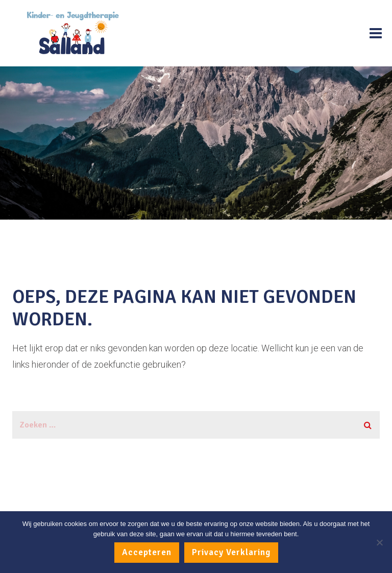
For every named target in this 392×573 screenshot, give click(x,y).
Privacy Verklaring (231, 552)
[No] (379, 542)
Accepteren (147, 552)
